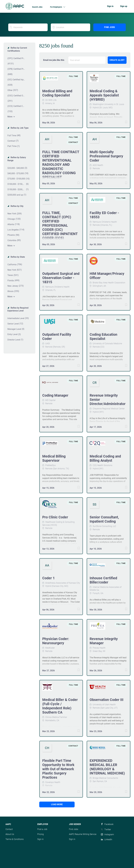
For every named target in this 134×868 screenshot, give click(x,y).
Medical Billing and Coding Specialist (57, 93)
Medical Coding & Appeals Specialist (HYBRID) (104, 95)
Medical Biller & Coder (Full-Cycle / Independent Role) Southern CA (60, 706)
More (10, 117)
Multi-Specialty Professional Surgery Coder (106, 156)
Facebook (109, 824)
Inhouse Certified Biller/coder (103, 580)
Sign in (110, 6)
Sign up (124, 6)
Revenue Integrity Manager (104, 641)
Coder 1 (48, 578)
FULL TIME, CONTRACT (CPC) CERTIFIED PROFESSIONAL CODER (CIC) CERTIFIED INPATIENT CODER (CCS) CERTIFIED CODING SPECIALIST (60, 230)
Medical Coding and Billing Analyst (105, 458)
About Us (10, 834)
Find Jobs (110, 27)
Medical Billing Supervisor (54, 458)
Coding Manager (55, 395)
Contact (9, 829)
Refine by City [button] (17, 206)
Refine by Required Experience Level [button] (18, 309)
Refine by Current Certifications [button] (17, 49)
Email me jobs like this (54, 60)
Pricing (41, 834)
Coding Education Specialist (103, 337)
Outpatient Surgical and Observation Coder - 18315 (61, 278)
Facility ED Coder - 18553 (104, 215)
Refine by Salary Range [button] (17, 159)
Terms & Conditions (15, 839)
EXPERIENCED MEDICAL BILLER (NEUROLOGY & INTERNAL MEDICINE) (107, 767)
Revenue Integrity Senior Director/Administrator (108, 400)
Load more (57, 804)
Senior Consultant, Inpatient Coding (104, 519)
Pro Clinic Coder (55, 517)
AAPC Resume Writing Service (83, 834)
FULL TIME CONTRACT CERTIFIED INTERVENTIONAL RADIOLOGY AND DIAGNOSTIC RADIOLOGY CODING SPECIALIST (61, 165)
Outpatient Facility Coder (57, 337)
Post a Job (42, 829)
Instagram (109, 834)
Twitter (108, 829)
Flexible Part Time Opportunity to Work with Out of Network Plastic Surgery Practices (58, 769)
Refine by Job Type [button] (19, 128)
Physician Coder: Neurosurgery (56, 641)
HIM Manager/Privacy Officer (107, 276)
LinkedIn (108, 839)
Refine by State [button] (17, 257)
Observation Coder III (107, 700)
